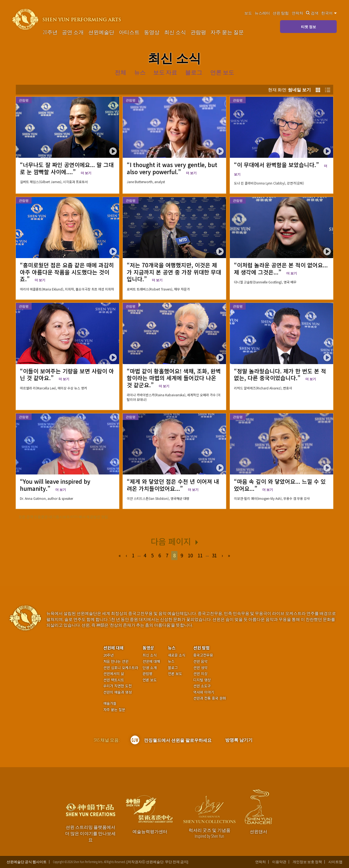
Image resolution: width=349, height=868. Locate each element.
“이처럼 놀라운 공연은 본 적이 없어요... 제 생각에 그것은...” (281, 268)
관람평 (198, 32)
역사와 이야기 (204, 692)
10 (190, 555)
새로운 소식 (177, 655)
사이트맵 (335, 862)
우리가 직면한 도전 (118, 686)
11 (200, 555)
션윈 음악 (200, 661)
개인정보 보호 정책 (307, 862)
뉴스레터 (262, 13)
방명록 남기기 (239, 740)
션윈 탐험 (281, 13)
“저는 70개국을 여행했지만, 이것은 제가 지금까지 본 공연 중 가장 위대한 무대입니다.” (174, 272)
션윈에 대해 (113, 648)
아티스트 (129, 32)
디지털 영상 (202, 680)
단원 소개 (150, 668)
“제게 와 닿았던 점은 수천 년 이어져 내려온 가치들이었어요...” (173, 485)
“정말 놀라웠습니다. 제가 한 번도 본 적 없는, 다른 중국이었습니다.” (280, 374)
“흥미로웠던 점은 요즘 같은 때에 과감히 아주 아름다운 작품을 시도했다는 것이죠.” (67, 272)
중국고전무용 (203, 655)
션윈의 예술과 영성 (118, 692)
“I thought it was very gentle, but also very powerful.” (172, 168)
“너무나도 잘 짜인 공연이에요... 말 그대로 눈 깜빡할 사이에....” (67, 168)
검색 (312, 13)
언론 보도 (150, 680)
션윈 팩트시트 (114, 680)
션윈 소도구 (202, 686)
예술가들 (110, 703)
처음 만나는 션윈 (116, 661)
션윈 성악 (200, 668)
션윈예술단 (101, 32)
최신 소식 (175, 32)
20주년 (50, 32)
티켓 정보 (309, 27)
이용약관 (279, 862)
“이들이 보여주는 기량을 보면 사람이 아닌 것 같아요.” (67, 374)
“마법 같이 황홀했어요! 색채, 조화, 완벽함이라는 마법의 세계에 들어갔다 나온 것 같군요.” (174, 378)
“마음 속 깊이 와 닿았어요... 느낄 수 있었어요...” (280, 485)
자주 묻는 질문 (227, 32)
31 (214, 555)
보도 (248, 13)
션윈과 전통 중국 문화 (210, 698)
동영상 (152, 32)
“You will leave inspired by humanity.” (55, 485)
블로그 (173, 668)
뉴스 (172, 648)
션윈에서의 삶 (114, 674)
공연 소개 (73, 32)
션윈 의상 (200, 674)
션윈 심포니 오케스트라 (121, 668)
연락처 (297, 13)
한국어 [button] (329, 13)
